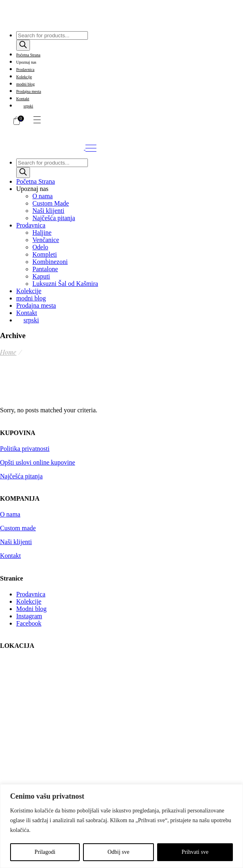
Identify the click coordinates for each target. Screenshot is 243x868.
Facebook (29, 623)
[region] (122, 826)
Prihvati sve (195, 852)
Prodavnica (31, 594)
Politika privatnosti (25, 449)
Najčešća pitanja (21, 476)
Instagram (29, 616)
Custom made (18, 528)
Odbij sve (118, 852)
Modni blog (31, 609)
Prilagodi (45, 852)
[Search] (23, 45)
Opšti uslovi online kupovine (37, 462)
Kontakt (11, 556)
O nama (10, 514)
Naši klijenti (16, 542)
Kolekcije (29, 601)
